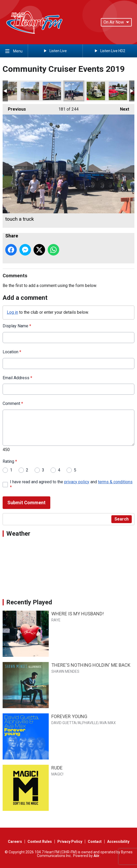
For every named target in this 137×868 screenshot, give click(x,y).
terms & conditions (115, 482)
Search (122, 519)
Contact (95, 842)
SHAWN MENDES (65, 671)
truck (118, 91)
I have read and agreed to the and (71, 484)
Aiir (97, 856)
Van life (96, 91)
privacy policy (77, 482)
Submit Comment (26, 503)
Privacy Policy (70, 842)
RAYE (56, 620)
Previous (14, 108)
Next (122, 108)
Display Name (17, 326)
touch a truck (74, 91)
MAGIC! (57, 774)
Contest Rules (40, 842)
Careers (15, 842)
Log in (12, 312)
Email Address (17, 378)
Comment (13, 403)
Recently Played (29, 602)
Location (12, 352)
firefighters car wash (30, 91)
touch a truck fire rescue (52, 91)
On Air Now (116, 22)
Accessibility (118, 842)
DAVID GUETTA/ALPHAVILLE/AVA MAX (84, 723)
